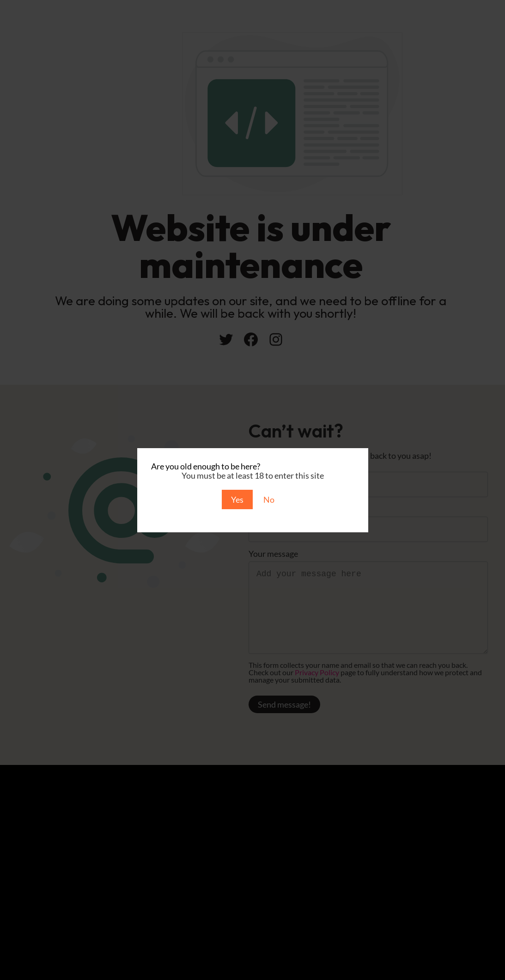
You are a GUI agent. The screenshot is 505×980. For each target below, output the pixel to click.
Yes (237, 499)
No (269, 499)
